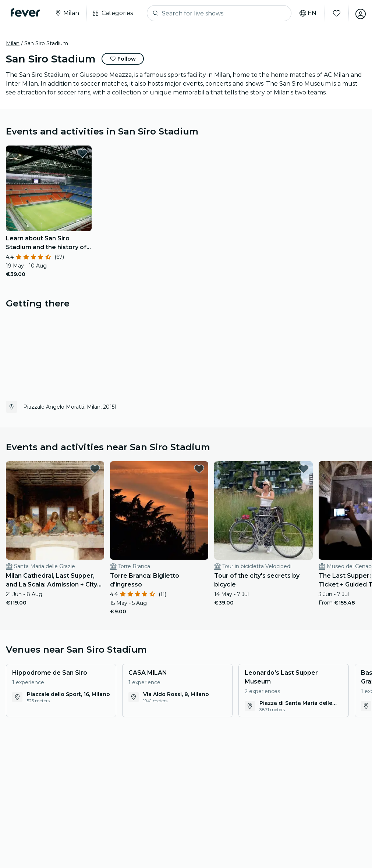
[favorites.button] (82, 153)
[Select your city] (68, 13)
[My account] (358, 13)
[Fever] (26, 12)
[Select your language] (305, 13)
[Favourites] (334, 13)
